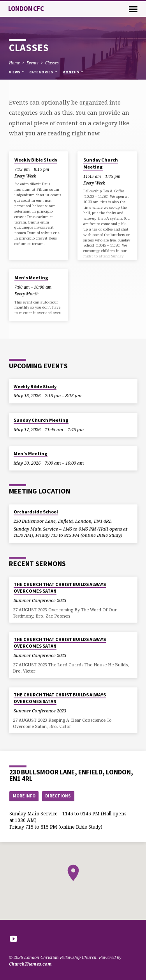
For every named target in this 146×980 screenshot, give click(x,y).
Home (14, 63)
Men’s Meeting (31, 278)
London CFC (26, 9)
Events (33, 63)
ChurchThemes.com (30, 964)
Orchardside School (36, 512)
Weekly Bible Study (36, 160)
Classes (52, 63)
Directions (58, 796)
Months (73, 72)
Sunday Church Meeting (101, 163)
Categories (44, 72)
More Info (24, 796)
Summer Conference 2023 (40, 600)
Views (17, 72)
